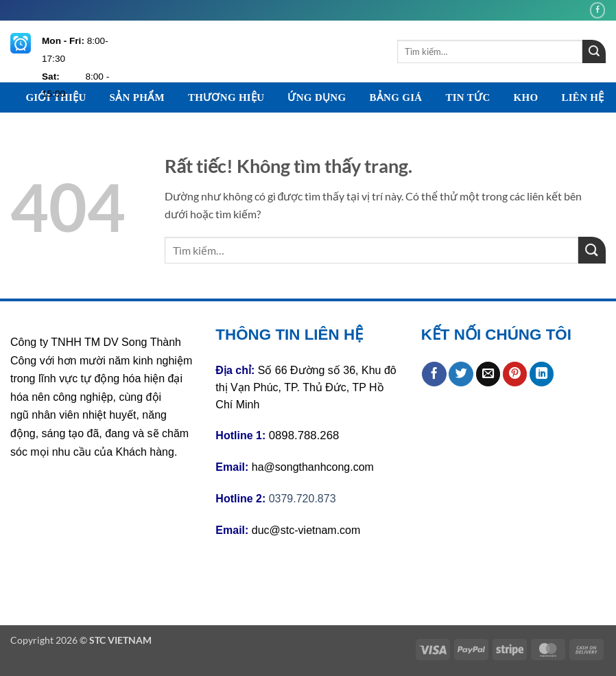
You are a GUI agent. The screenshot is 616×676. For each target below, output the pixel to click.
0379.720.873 (303, 499)
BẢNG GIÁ (395, 97)
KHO (526, 97)
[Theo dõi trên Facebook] (597, 10)
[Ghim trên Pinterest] (515, 374)
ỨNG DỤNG (317, 97)
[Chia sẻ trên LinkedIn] (542, 374)
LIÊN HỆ (582, 97)
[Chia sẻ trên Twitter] (461, 374)
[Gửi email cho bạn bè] (488, 374)
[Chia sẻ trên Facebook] (434, 374)
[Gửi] (594, 51)
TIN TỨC (467, 97)
